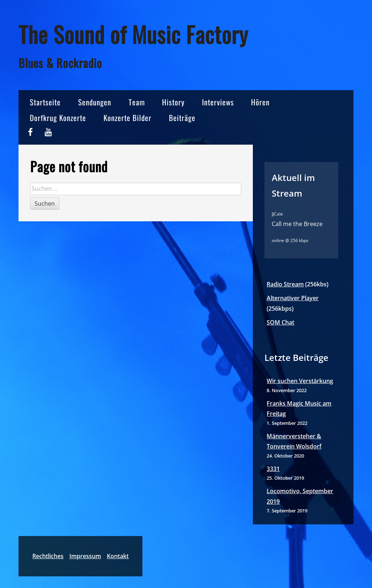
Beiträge (182, 118)
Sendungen (95, 102)
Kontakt (118, 556)
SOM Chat (280, 322)
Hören (260, 102)
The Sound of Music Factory (133, 34)
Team (137, 102)
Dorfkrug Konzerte (58, 118)
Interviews (218, 102)
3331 (273, 469)
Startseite (45, 102)
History (173, 102)
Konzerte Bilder (128, 118)
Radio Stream (285, 284)
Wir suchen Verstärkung (300, 381)
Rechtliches (48, 556)
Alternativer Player (293, 298)
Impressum (85, 556)
